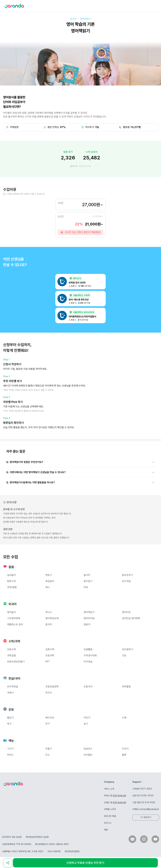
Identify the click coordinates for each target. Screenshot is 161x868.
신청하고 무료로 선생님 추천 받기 (85, 863)
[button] (80, 462)
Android (122, 796)
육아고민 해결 (110, 816)
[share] (8, 863)
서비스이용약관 (54, 851)
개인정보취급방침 (72, 851)
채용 (106, 830)
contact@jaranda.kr (149, 809)
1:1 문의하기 (146, 817)
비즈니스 (108, 823)
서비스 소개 (109, 789)
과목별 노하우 (110, 809)
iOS (115, 796)
